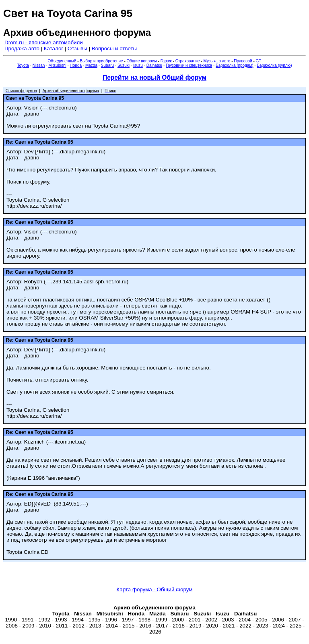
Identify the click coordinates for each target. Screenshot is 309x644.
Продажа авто (22, 49)
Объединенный (62, 61)
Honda (76, 65)
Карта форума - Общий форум (155, 589)
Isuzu (138, 65)
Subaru (107, 65)
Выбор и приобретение (101, 61)
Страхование (188, 61)
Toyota (23, 65)
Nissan (39, 65)
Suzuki (124, 65)
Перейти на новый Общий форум (154, 77)
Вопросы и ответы (114, 49)
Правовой (243, 61)
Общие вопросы (142, 61)
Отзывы (77, 49)
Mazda (91, 65)
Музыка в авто (217, 61)
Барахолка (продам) (235, 65)
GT (259, 61)
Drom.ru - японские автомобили (44, 42)
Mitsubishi (57, 65)
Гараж (166, 61)
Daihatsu (154, 65)
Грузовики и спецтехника (189, 65)
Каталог (54, 49)
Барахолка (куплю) (274, 65)
